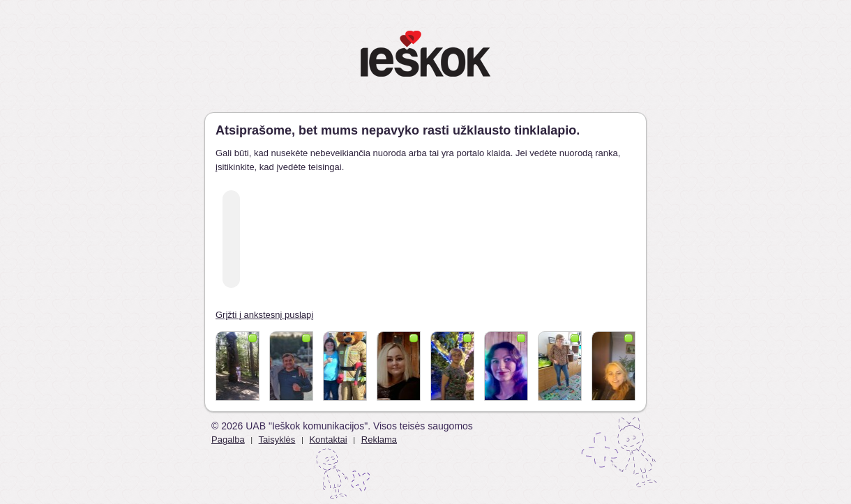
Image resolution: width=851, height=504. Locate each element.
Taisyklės (277, 440)
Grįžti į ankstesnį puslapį (264, 315)
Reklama (379, 440)
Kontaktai (328, 440)
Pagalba (228, 440)
